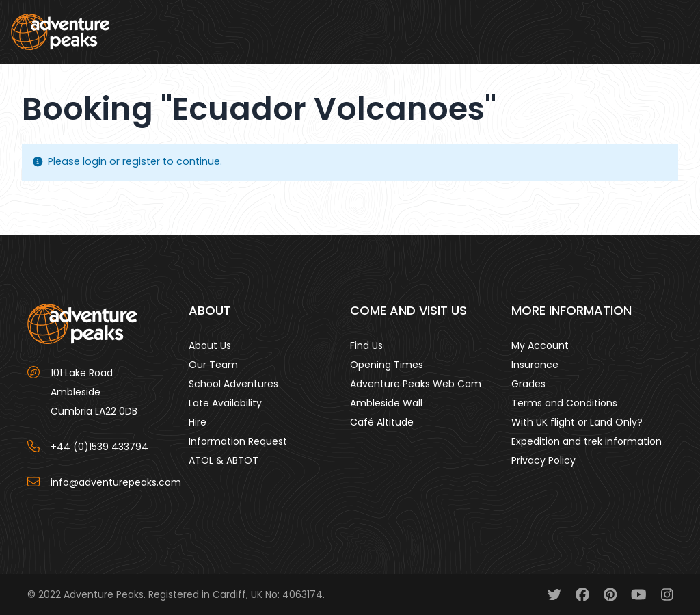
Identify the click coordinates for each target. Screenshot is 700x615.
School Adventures (233, 384)
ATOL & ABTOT (224, 460)
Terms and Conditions (564, 403)
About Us (210, 345)
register (141, 161)
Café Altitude (382, 422)
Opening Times (387, 365)
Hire (198, 422)
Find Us (366, 345)
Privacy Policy (543, 460)
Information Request (238, 441)
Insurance (535, 365)
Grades (528, 384)
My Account (540, 345)
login (95, 161)
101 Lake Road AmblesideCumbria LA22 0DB (94, 392)
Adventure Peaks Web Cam (416, 384)
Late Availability (225, 403)
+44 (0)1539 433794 (99, 447)
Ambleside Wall (386, 403)
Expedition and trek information (587, 441)
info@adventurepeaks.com (116, 482)
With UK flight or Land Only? (577, 422)
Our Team (213, 365)
